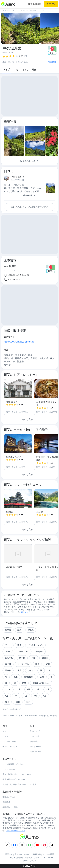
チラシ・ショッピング (12, 747)
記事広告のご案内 (10, 807)
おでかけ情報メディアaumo (14, 764)
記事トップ (35, 731)
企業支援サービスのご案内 (14, 779)
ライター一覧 (36, 747)
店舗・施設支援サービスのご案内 (17, 774)
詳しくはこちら (28, 612)
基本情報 (52, 62)
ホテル (5, 731)
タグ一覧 (34, 741)
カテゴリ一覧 (36, 752)
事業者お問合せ (9, 797)
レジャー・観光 (9, 741)
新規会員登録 (35, 4)
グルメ (5, 736)
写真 (16, 70)
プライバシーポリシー (43, 858)
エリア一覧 (35, 736)
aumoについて (30, 861)
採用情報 (37, 854)
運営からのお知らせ (23, 854)
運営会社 (9, 854)
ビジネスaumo (9, 769)
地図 (34, 70)
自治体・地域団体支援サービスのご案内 (20, 785)
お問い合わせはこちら (16, 831)
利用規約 (28, 858)
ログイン (51, 4)
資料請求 (6, 802)
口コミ (25, 70)
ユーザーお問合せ (15, 858)
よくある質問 (48, 854)
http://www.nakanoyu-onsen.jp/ (19, 342)
